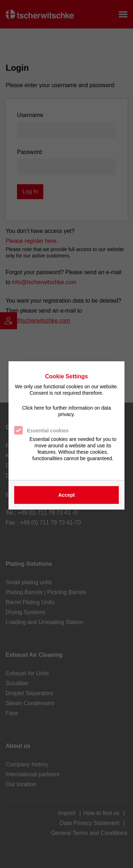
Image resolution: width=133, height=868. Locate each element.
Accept (66, 495)
